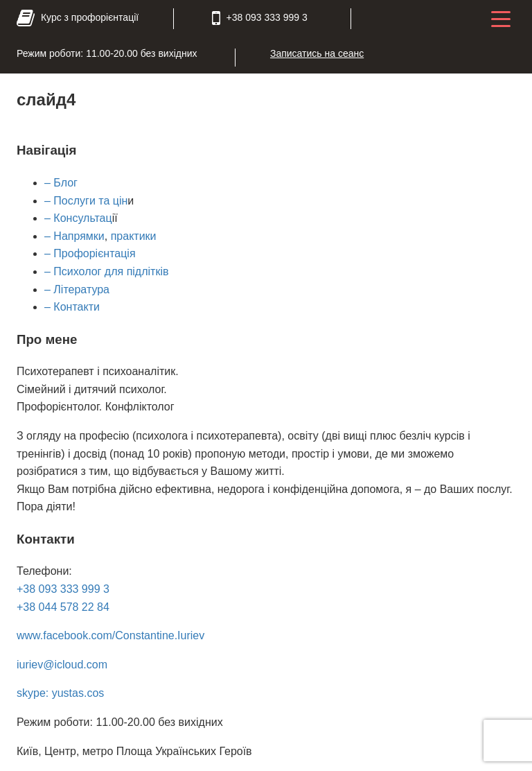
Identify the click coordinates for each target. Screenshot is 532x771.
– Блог (61, 183)
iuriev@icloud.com (62, 665)
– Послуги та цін (86, 201)
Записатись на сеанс (317, 53)
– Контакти (72, 307)
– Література (77, 289)
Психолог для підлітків (110, 271)
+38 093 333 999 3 (63, 589)
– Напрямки (74, 236)
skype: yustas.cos (60, 693)
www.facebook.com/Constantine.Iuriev (110, 635)
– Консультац (78, 218)
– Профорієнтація (90, 253)
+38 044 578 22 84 (63, 607)
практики (134, 236)
